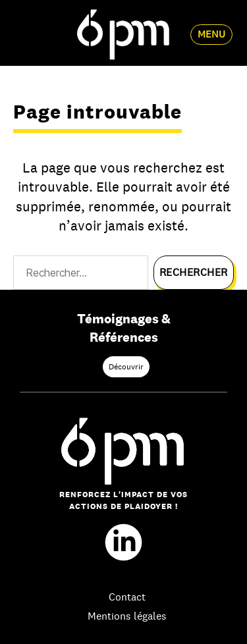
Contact (127, 597)
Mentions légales (127, 616)
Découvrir (126, 367)
